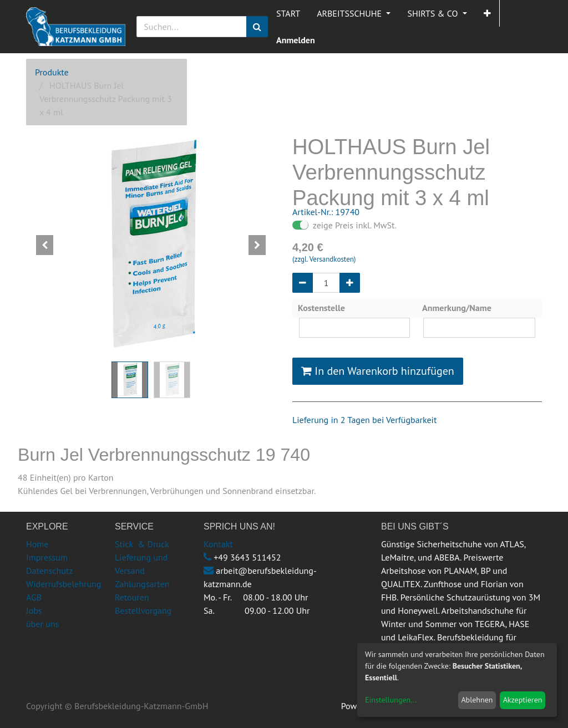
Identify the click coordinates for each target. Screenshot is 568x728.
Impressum (47, 557)
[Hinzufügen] (350, 283)
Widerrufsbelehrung (64, 584)
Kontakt (218, 544)
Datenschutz (49, 571)
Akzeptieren (523, 700)
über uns (42, 624)
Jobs (34, 610)
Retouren (132, 597)
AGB (34, 597)
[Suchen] (257, 27)
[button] (487, 13)
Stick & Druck (142, 544)
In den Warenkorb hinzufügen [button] (378, 371)
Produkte (52, 72)
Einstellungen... (391, 700)
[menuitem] (288, 13)
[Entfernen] (303, 283)
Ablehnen (477, 700)
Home (37, 544)
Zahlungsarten (142, 584)
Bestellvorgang (143, 610)
